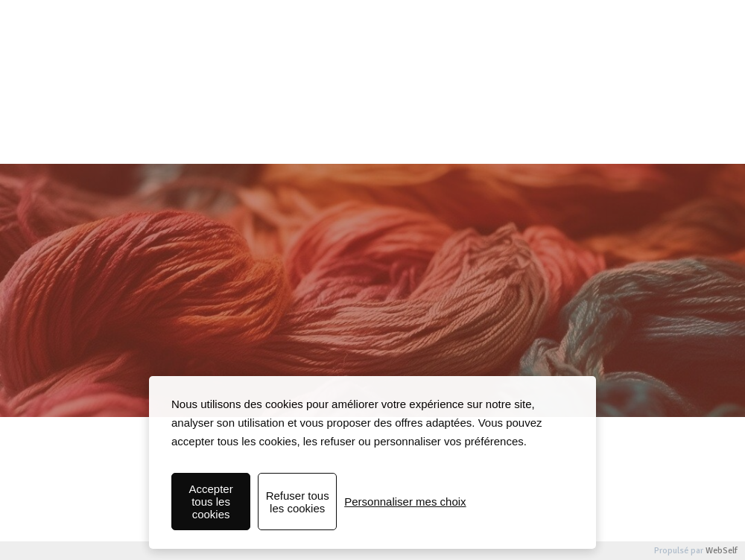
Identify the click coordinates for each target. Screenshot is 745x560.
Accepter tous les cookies (210, 502)
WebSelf (722, 551)
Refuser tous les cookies (298, 502)
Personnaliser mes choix (405, 502)
